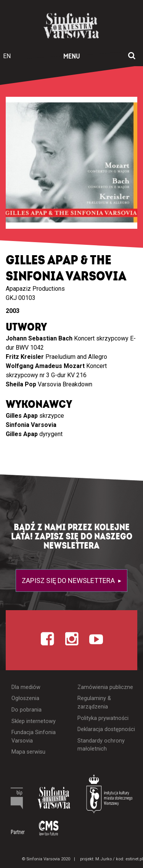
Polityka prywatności (103, 718)
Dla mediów (26, 687)
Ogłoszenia (25, 698)
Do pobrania (27, 710)
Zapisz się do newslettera (69, 581)
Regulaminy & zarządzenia (94, 703)
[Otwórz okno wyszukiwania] (132, 56)
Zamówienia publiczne (105, 687)
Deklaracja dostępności (106, 729)
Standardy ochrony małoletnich (101, 745)
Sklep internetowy (34, 721)
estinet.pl (134, 859)
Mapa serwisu (28, 752)
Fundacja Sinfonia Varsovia (34, 737)
